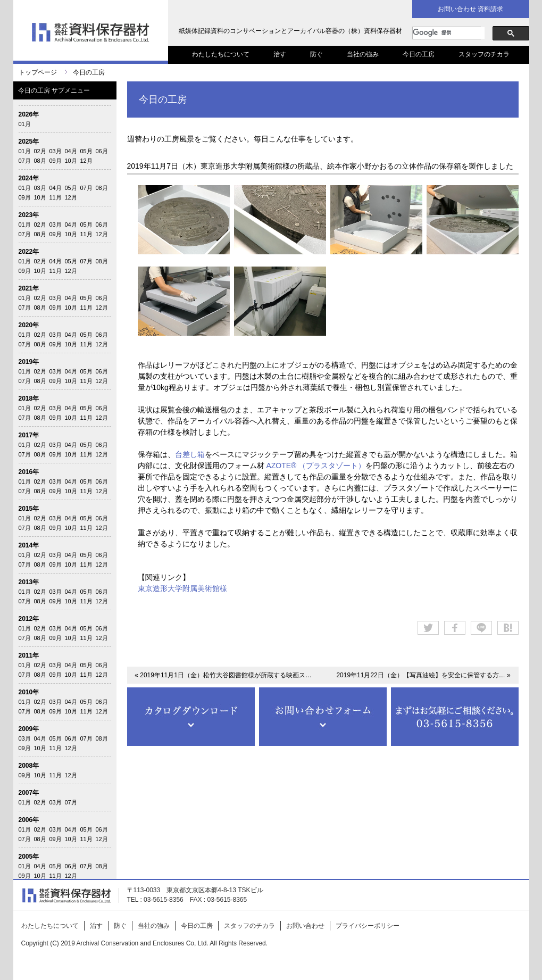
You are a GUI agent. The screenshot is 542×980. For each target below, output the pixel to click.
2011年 (29, 655)
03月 (56, 151)
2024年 (29, 178)
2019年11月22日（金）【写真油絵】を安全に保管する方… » (423, 675)
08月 (40, 161)
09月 (56, 161)
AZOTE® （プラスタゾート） (315, 466)
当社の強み (363, 54)
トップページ (38, 72)
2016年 (29, 472)
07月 (25, 161)
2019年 (29, 362)
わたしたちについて (221, 54)
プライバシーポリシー (368, 926)
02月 (40, 151)
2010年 (29, 692)
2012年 (29, 619)
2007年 (29, 793)
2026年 (29, 114)
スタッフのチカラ (484, 54)
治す (280, 54)
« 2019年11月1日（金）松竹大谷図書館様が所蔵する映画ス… (223, 675)
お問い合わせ (305, 926)
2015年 (29, 509)
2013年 (29, 582)
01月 (25, 124)
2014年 (29, 545)
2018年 (29, 398)
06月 (102, 151)
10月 (71, 161)
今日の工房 (419, 54)
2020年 (29, 325)
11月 (56, 197)
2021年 (29, 288)
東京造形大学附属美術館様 (182, 588)
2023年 (29, 215)
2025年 (29, 142)
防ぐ (316, 54)
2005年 (29, 857)
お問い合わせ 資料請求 (470, 9)
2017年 (29, 435)
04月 (71, 151)
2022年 (29, 252)
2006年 (29, 820)
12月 (86, 161)
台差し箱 (190, 454)
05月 (86, 151)
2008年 (29, 766)
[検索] (449, 33)
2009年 (29, 729)
